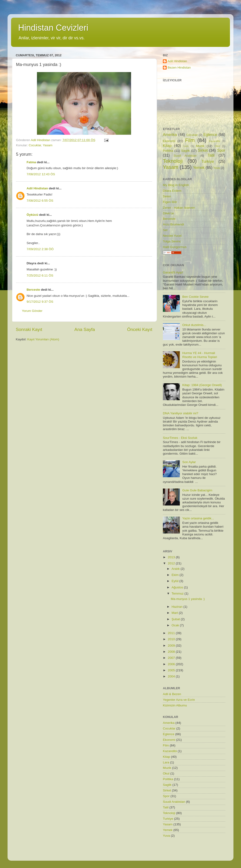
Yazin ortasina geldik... (198, 518)
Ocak (176, 625)
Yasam (48, 145)
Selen (167, 196)
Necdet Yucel (172, 236)
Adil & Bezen (172, 694)
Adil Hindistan (37, 188)
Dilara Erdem (172, 191)
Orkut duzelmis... (194, 325)
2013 (172, 557)
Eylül (175, 581)
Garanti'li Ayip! (173, 272)
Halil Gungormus (175, 247)
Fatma (31, 162)
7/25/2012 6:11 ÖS (40, 275)
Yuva (217, 168)
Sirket (203, 150)
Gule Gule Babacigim (197, 490)
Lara (186, 146)
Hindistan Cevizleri (53, 28)
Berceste (33, 290)
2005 (172, 670)
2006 (172, 664)
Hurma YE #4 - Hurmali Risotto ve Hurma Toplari (200, 355)
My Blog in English (176, 185)
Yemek (199, 167)
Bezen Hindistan (179, 67)
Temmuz (178, 593)
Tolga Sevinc (172, 241)
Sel (165, 230)
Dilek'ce (168, 213)
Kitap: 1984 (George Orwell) (202, 385)
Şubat (176, 619)
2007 (172, 658)
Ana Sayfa (85, 329)
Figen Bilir (170, 202)
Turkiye (208, 161)
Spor (221, 150)
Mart (175, 613)
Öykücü (32, 215)
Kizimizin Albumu (175, 705)
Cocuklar (35, 145)
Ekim (176, 575)
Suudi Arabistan (185, 156)
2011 (172, 633)
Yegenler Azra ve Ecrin (179, 700)
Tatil (211, 155)
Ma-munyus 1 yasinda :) (188, 599)
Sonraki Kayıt (29, 329)
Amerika (170, 134)
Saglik (186, 151)
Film (190, 140)
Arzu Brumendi (173, 224)
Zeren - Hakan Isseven (179, 208)
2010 (172, 639)
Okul (217, 146)
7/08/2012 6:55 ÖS (40, 201)
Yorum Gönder (32, 311)
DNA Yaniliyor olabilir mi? (181, 413)
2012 (172, 563)
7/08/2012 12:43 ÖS (41, 174)
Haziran (177, 607)
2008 (172, 652)
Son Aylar (189, 462)
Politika (168, 151)
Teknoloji (173, 161)
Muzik (200, 146)
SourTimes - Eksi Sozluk (180, 438)
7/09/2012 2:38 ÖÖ (40, 249)
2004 (172, 676)
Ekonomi (169, 141)
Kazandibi (215, 141)
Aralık (176, 569)
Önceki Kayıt (140, 329)
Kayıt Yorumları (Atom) (43, 339)
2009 (172, 646)
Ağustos (178, 587)
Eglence (210, 134)
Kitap (167, 146)
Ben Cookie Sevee (195, 297)
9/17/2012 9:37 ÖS (40, 302)
